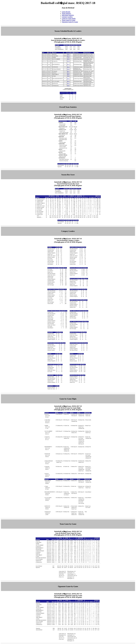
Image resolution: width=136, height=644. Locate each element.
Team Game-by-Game (69, 20)
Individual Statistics (68, 15)
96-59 (68, 81)
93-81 (68, 54)
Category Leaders (67, 17)
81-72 (68, 64)
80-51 (68, 71)
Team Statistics (66, 13)
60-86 (68, 86)
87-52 (68, 59)
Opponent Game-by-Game (70, 22)
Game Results (66, 12)
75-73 (68, 61)
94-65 (68, 79)
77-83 (68, 57)
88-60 (68, 74)
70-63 (68, 76)
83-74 (68, 73)
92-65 (68, 69)
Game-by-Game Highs (69, 19)
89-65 (68, 83)
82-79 (68, 56)
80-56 (68, 67)
